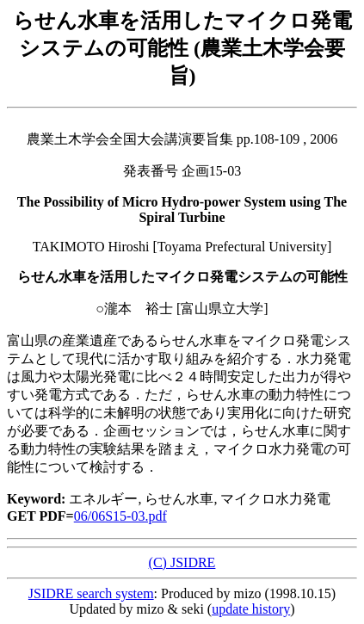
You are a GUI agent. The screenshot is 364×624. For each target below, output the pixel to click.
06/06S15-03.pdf (120, 516)
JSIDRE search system (91, 593)
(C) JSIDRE (182, 562)
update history (251, 609)
